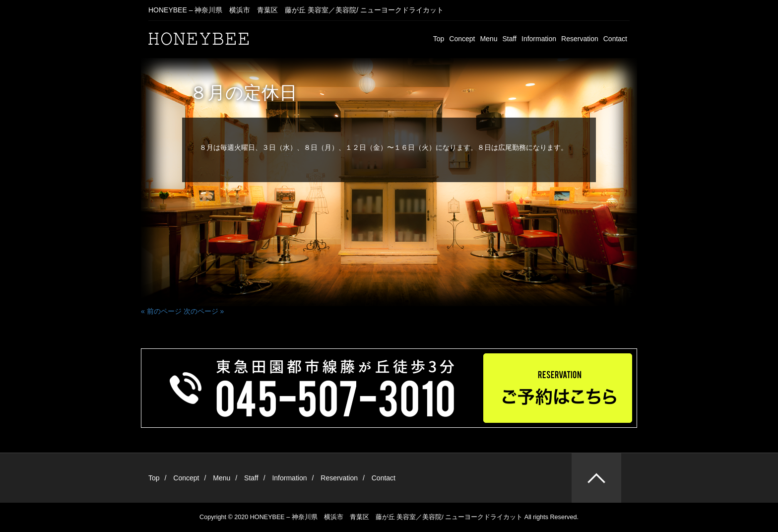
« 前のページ (161, 311)
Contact (615, 39)
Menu (488, 39)
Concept (462, 39)
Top (439, 39)
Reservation (580, 39)
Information (539, 39)
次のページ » (204, 311)
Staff (509, 39)
